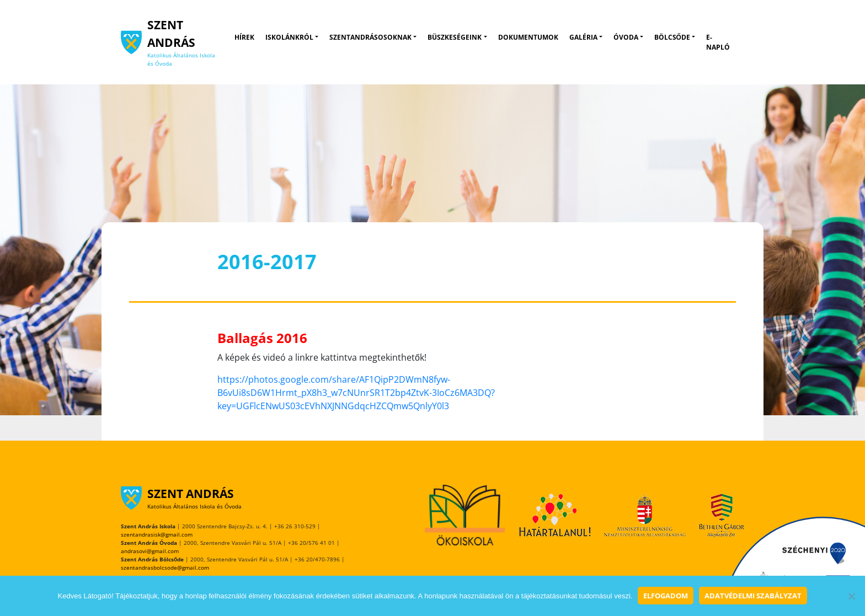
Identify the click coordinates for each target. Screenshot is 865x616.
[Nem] (851, 596)
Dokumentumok (528, 37)
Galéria (583, 37)
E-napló (718, 42)
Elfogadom (666, 596)
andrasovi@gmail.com (150, 551)
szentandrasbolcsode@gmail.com (165, 567)
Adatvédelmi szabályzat (753, 596)
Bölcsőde (672, 37)
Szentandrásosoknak (370, 37)
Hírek (244, 37)
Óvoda (626, 37)
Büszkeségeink (455, 37)
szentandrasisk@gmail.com (157, 534)
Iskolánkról (289, 37)
